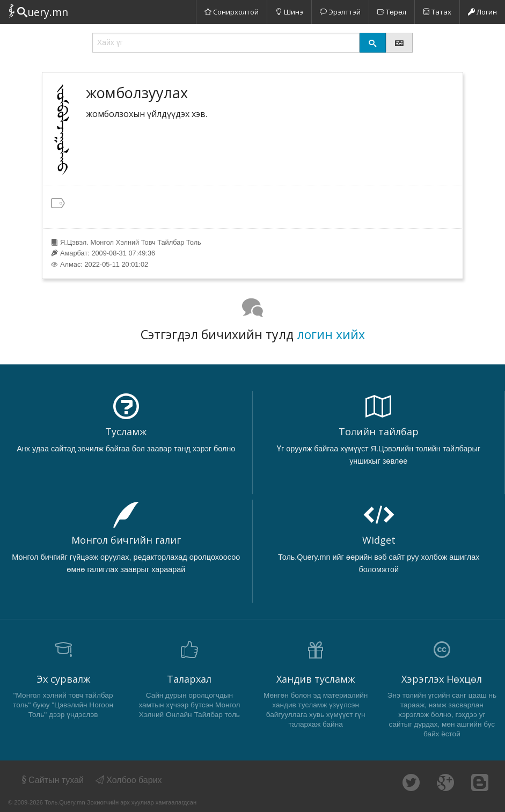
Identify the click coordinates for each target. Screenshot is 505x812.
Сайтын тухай (52, 780)
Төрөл (392, 12)
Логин (482, 12)
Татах (437, 12)
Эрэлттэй (340, 12)
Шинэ (289, 12)
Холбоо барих (129, 780)
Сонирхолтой (232, 12)
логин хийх (331, 334)
